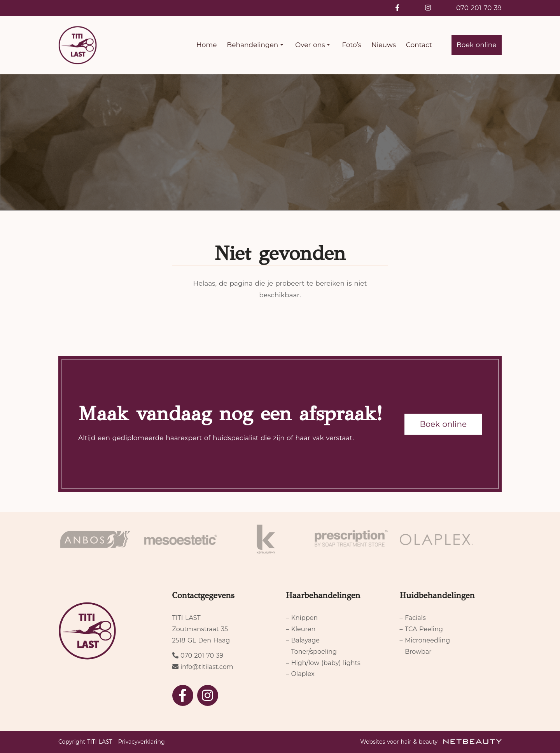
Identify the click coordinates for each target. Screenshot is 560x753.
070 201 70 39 (479, 8)
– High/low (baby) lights (323, 663)
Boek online (477, 45)
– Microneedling (425, 640)
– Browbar (416, 652)
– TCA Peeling (421, 629)
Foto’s (352, 45)
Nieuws (384, 45)
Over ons (313, 45)
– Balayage (303, 640)
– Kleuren (301, 629)
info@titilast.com (207, 667)
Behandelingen (256, 45)
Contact (419, 45)
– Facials (413, 618)
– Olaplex (300, 674)
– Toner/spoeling (311, 652)
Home (207, 45)
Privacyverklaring (142, 742)
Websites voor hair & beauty (431, 742)
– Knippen (302, 618)
